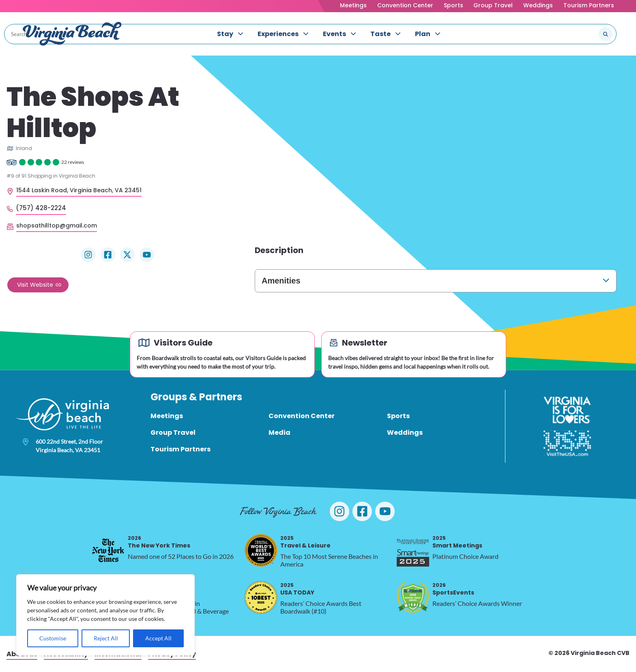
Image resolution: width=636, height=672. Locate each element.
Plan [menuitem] (423, 34)
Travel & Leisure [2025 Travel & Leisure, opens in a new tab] (305, 542)
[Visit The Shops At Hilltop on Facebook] (108, 255)
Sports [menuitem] (398, 416)
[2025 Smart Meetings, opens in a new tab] (413, 550)
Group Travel (493, 5)
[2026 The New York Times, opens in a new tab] (108, 550)
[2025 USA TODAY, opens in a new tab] (261, 597)
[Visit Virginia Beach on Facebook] (362, 511)
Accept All (158, 638)
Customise (53, 638)
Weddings (538, 5)
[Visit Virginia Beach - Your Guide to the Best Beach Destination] (72, 34)
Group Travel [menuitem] (173, 433)
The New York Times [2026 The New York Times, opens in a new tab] (159, 542)
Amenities (281, 281)
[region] (105, 615)
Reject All (106, 638)
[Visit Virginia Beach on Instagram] (339, 511)
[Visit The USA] (567, 443)
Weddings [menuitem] (405, 433)
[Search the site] (578, 34)
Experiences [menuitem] (278, 34)
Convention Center (405, 5)
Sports (453, 5)
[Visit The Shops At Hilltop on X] (127, 255)
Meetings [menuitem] (167, 416)
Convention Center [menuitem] (302, 416)
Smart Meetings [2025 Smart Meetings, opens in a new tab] (457, 542)
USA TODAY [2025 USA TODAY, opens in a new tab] (297, 589)
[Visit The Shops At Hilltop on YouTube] (147, 255)
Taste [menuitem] (380, 34)
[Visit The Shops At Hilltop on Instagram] (88, 255)
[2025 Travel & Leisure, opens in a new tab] (261, 550)
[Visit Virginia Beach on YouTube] (385, 511)
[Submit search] (606, 34)
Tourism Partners (589, 5)
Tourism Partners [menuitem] (180, 449)
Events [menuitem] (334, 34)
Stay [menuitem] (225, 34)
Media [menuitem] (279, 433)
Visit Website (35, 285)
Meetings (353, 5)
